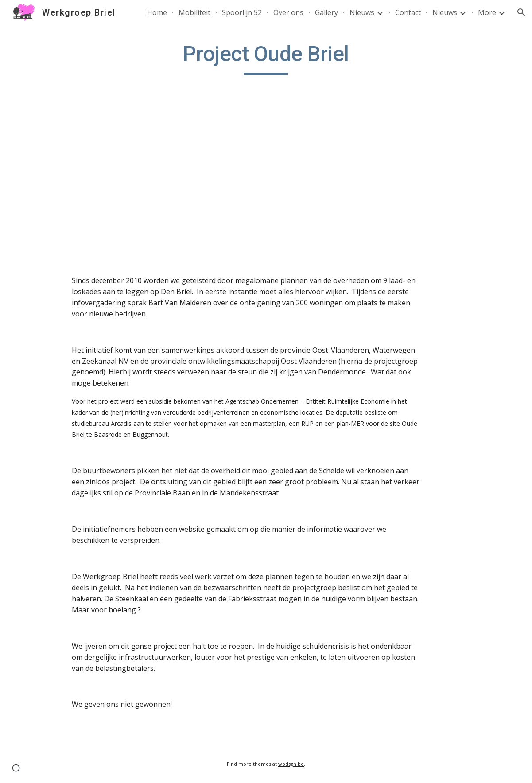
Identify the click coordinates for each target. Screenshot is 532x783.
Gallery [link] (326, 12)
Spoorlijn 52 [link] (242, 12)
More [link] (487, 12)
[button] (521, 12)
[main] (266, 58)
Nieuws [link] (362, 12)
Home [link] (157, 12)
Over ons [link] (288, 12)
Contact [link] (408, 12)
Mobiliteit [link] (194, 12)
